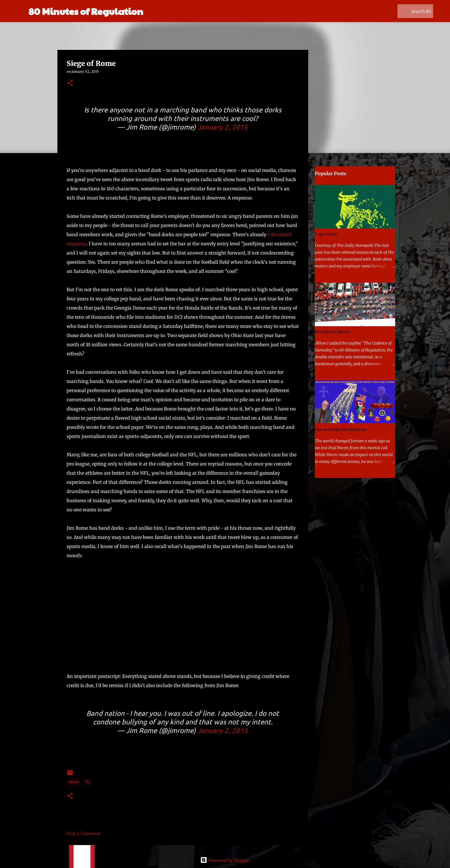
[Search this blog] (403, 11)
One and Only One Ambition (341, 429)
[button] (70, 83)
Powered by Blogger (225, 860)
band (74, 782)
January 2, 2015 (223, 127)
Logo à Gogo (326, 234)
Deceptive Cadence (333, 332)
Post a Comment (84, 833)
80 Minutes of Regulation (86, 11)
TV (87, 782)
